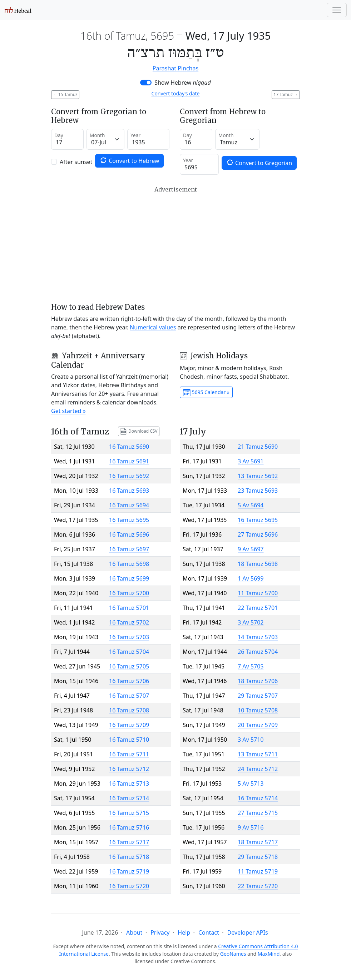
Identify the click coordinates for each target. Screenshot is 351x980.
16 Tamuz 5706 (129, 681)
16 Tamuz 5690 (129, 447)
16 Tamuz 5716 (129, 827)
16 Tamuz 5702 (129, 622)
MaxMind (269, 954)
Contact (209, 932)
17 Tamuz (286, 94)
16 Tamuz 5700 (129, 593)
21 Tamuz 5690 (258, 447)
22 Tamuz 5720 (258, 886)
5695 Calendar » (206, 393)
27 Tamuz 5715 (258, 813)
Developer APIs (248, 932)
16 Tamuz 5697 (129, 549)
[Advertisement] (175, 244)
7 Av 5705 (251, 666)
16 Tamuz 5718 (129, 857)
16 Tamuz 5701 (129, 608)
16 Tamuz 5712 (129, 769)
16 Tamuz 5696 (129, 534)
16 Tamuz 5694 (129, 505)
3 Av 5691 (251, 461)
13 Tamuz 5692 (258, 476)
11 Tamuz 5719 (258, 871)
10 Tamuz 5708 (258, 710)
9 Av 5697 (251, 549)
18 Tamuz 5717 (258, 842)
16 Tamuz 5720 (129, 886)
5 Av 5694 (251, 505)
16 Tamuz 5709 (129, 725)
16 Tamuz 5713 (129, 783)
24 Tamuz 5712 (258, 769)
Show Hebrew (183, 83)
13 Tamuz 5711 (258, 754)
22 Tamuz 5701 (258, 608)
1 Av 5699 (251, 578)
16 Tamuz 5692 (129, 476)
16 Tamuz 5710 (129, 740)
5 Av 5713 (251, 783)
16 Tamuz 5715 (129, 813)
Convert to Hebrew (129, 161)
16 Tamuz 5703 (129, 637)
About (134, 932)
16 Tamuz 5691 (129, 461)
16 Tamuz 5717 (129, 842)
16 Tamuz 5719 (129, 871)
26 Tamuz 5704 (258, 652)
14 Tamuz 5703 (258, 637)
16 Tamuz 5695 (129, 520)
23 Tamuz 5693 (258, 491)
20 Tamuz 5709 (258, 725)
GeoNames (233, 954)
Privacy (160, 932)
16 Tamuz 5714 (129, 798)
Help (184, 932)
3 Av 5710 (251, 740)
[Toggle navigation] (337, 10)
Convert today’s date (176, 93)
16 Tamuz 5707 (129, 696)
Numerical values (153, 327)
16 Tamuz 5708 (129, 710)
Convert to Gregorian (259, 163)
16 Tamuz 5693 (129, 491)
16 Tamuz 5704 (129, 652)
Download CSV (139, 431)
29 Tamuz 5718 (258, 857)
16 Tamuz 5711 (129, 754)
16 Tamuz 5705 (129, 666)
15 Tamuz (65, 94)
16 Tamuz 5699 (129, 578)
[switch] (146, 83)
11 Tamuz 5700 (258, 593)
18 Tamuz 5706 (258, 681)
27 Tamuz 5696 (258, 534)
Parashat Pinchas (175, 68)
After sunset (76, 162)
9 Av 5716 (251, 827)
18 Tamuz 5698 (258, 564)
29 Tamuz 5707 (258, 696)
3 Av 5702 (251, 622)
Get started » (68, 411)
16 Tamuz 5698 (129, 564)
